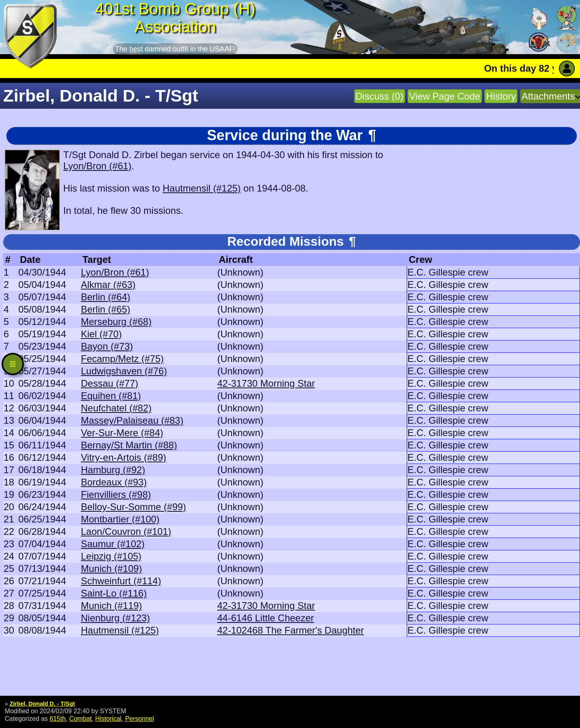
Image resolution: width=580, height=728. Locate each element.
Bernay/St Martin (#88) (129, 445)
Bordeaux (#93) (114, 482)
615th (58, 718)
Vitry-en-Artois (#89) (123, 457)
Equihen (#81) (111, 396)
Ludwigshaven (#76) (124, 371)
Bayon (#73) (107, 346)
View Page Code (445, 96)
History (501, 96)
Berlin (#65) (106, 309)
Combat (80, 718)
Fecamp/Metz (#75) (122, 359)
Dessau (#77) (110, 383)
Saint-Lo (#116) (114, 593)
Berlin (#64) (106, 297)
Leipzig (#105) (111, 556)
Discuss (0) (380, 96)
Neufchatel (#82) (116, 408)
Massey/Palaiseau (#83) (132, 420)
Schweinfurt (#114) (121, 581)
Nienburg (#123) (115, 618)
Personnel (139, 718)
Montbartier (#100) (120, 519)
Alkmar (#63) (108, 285)
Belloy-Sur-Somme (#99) (133, 507)
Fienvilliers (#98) (116, 494)
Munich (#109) (111, 569)
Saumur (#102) (113, 544)
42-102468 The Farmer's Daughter (290, 630)
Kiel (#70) (101, 334)
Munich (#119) (111, 606)
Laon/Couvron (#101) (126, 531)
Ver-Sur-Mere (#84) (122, 433)
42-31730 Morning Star (266, 383)
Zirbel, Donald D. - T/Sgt (42, 704)
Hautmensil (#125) (202, 188)
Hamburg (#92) (113, 470)
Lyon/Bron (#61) (97, 166)
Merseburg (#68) (116, 322)
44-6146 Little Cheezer (266, 618)
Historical (108, 718)
